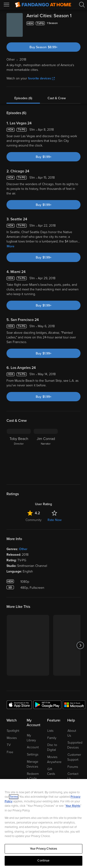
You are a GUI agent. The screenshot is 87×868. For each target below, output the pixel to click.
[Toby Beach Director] (19, 453)
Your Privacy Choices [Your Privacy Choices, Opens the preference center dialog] (44, 849)
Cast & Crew (57, 98)
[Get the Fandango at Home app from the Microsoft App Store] (74, 705)
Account (33, 747)
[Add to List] (78, 23)
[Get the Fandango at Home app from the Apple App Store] (19, 705)
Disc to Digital (52, 747)
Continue (43, 861)
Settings (33, 754)
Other (23, 549)
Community (34, 520)
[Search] (82, 5)
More (11, 246)
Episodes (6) (23, 98)
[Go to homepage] (43, 5)
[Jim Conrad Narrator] (46, 453)
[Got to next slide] (80, 645)
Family (52, 738)
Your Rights (73, 806)
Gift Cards (51, 772)
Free (10, 752)
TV (9, 745)
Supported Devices (75, 745)
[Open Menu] (7, 5)
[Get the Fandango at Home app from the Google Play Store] (47, 705)
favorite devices (41, 78)
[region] (43, 824)
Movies (12, 738)
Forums (73, 767)
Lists (50, 731)
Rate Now (55, 520)
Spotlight (13, 731)
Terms (14, 797)
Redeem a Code (33, 776)
